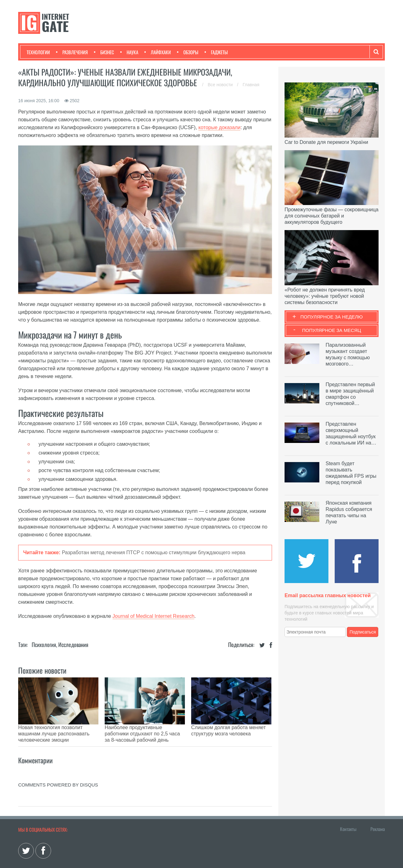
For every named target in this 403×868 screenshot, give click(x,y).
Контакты (348, 813)
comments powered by (58, 769)
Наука (129, 52)
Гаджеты (216, 52)
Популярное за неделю (332, 317)
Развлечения (72, 52)
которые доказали (219, 127)
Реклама (378, 813)
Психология (44, 644)
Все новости (221, 85)
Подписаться (363, 632)
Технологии (38, 52)
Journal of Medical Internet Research (153, 616)
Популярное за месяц (332, 330)
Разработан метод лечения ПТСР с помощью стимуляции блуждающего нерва (154, 552)
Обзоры (188, 52)
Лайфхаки (158, 52)
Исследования (73, 644)
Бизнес (104, 52)
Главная (251, 85)
